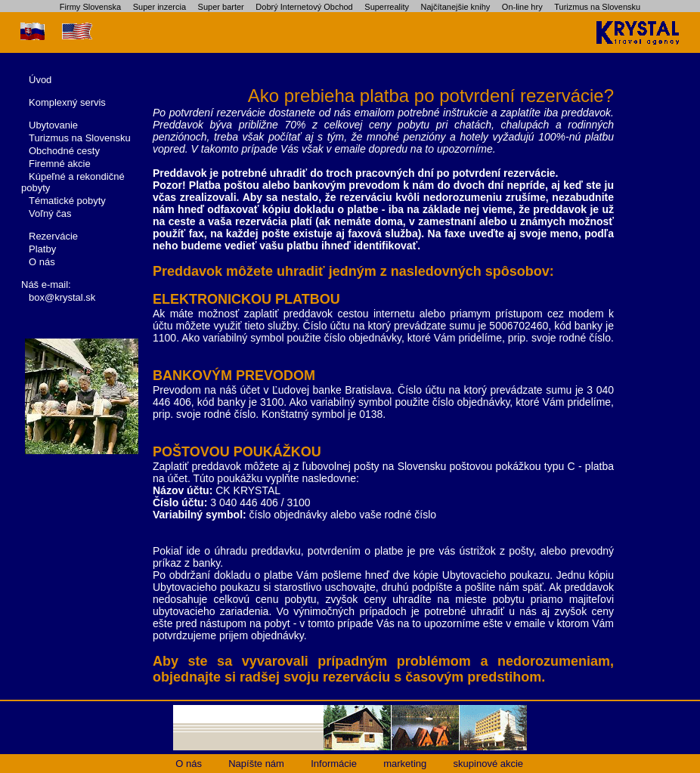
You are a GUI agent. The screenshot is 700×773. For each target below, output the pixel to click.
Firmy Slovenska (90, 7)
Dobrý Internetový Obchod (304, 7)
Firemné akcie (60, 164)
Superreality (387, 7)
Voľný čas (50, 213)
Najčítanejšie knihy (456, 7)
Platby (42, 249)
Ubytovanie (53, 125)
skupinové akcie (489, 764)
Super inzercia (160, 7)
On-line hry (522, 7)
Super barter (221, 7)
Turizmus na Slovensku (597, 7)
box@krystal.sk (62, 297)
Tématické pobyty (67, 201)
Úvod (40, 80)
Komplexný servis (67, 102)
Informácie (334, 764)
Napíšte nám (256, 764)
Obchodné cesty (64, 151)
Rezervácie (53, 236)
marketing (405, 764)
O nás (42, 262)
